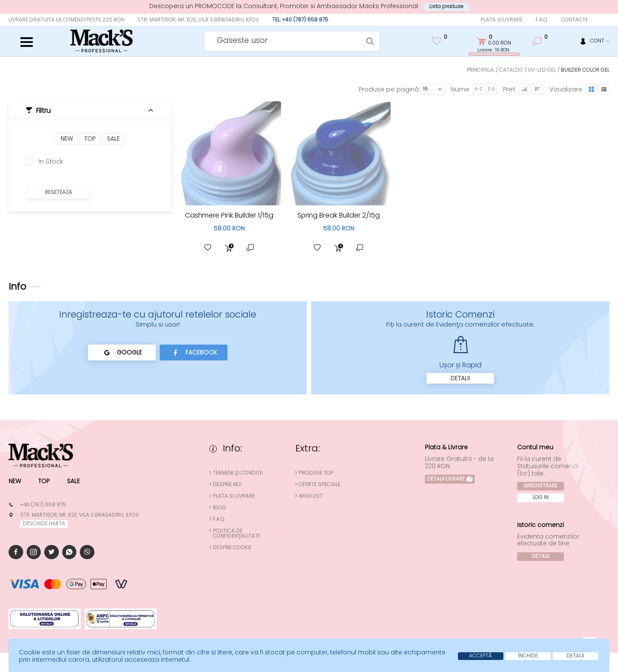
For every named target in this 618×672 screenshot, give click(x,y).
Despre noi (228, 484)
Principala (480, 70)
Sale (113, 139)
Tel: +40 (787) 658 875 (300, 20)
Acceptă (477, 656)
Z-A (491, 89)
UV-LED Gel (542, 70)
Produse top (317, 473)
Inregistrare (541, 486)
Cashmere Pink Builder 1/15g (229, 215)
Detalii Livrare (450, 479)
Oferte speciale (320, 484)
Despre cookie (233, 548)
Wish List (312, 496)
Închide (526, 656)
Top (90, 139)
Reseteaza (59, 192)
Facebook (194, 352)
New (67, 139)
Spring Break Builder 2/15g (338, 215)
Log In (541, 497)
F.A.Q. (542, 20)
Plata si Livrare (502, 20)
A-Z (478, 89)
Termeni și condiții (239, 473)
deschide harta (44, 524)
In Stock (51, 161)
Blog (220, 508)
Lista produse (447, 7)
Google (121, 352)
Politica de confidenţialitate (238, 533)
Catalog (511, 70)
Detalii (460, 378)
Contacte (574, 20)
